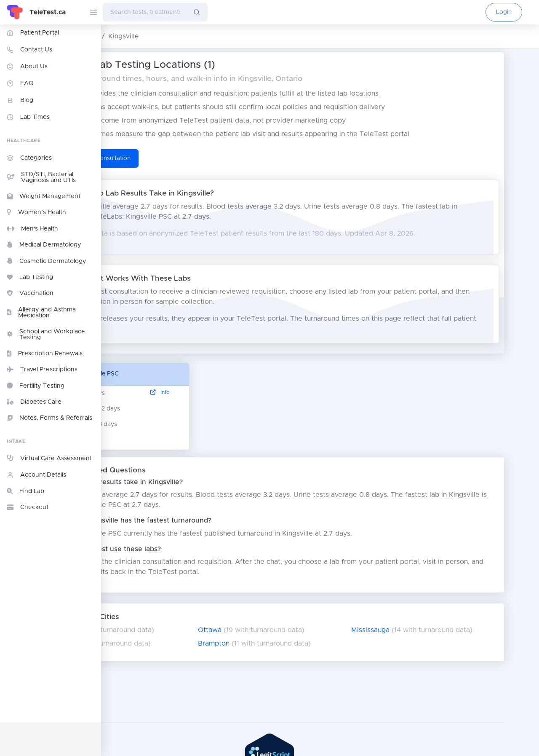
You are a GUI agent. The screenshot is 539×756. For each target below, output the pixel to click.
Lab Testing (30, 277)
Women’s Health (36, 212)
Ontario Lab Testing (138, 36)
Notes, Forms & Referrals (49, 418)
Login (504, 12)
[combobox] (144, 12)
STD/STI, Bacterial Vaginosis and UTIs (41, 177)
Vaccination (30, 293)
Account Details (36, 475)
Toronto (129, 630)
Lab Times (28, 117)
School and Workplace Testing (46, 335)
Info (221, 393)
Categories (29, 158)
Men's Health (32, 229)
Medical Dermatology (44, 245)
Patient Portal (33, 33)
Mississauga (414, 630)
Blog (20, 100)
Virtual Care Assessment (49, 458)
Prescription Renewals (45, 354)
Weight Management (44, 196)
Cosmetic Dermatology (47, 261)
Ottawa (267, 630)
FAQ (20, 83)
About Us (27, 67)
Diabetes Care (34, 402)
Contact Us (29, 50)
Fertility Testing (36, 386)
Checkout (28, 507)
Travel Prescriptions (42, 370)
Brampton (271, 643)
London (128, 643)
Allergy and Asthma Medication (41, 313)
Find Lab (25, 491)
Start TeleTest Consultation (164, 158)
